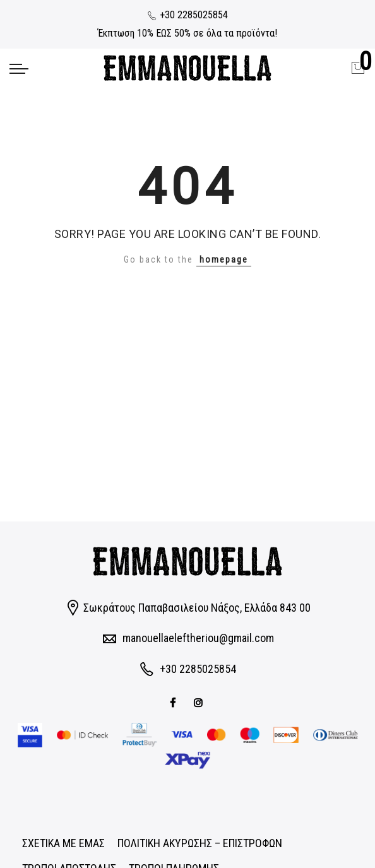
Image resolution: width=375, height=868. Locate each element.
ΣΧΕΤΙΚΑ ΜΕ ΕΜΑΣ (63, 843)
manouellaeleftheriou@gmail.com (198, 638)
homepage (224, 259)
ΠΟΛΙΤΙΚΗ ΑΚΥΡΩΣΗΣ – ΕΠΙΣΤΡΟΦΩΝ (200, 843)
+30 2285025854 (187, 15)
